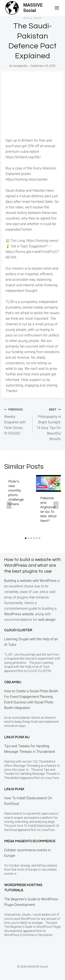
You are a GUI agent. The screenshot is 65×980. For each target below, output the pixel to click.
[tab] (26, 538)
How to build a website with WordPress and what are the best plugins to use (32, 565)
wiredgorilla (20, 66)
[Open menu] (57, 8)
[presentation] (49, 483)
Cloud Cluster (18, 630)
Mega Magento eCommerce (30, 841)
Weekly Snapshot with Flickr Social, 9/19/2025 (17, 421)
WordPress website (19, 614)
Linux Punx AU (17, 737)
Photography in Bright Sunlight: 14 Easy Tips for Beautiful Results (49, 424)
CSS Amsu (13, 682)
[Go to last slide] (9, 505)
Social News (33, 18)
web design (47, 620)
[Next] (56, 505)
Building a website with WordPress (30, 581)
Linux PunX (14, 789)
